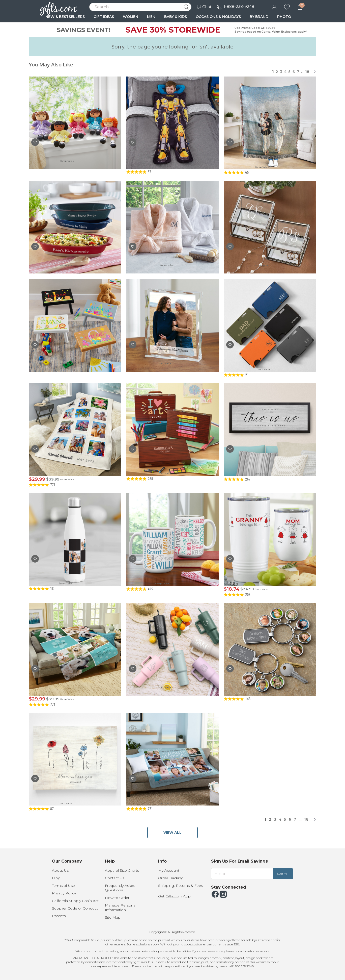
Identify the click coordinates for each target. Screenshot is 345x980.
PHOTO (284, 17)
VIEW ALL (172, 833)
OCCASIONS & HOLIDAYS (218, 17)
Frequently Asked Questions (120, 888)
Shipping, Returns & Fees (180, 886)
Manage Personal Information (121, 908)
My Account (169, 870)
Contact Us (115, 878)
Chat (204, 7)
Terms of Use (63, 886)
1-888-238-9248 (239, 6)
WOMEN (131, 17)
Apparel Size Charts (122, 870)
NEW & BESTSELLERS (65, 17)
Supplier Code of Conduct (75, 908)
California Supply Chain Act (75, 901)
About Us (60, 870)
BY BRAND (259, 17)
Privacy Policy (64, 893)
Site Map (113, 917)
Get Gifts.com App (174, 896)
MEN (151, 17)
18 (307, 72)
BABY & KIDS (176, 17)
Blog (56, 878)
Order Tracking (171, 878)
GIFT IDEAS (104, 17)
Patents (59, 916)
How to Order (117, 898)
